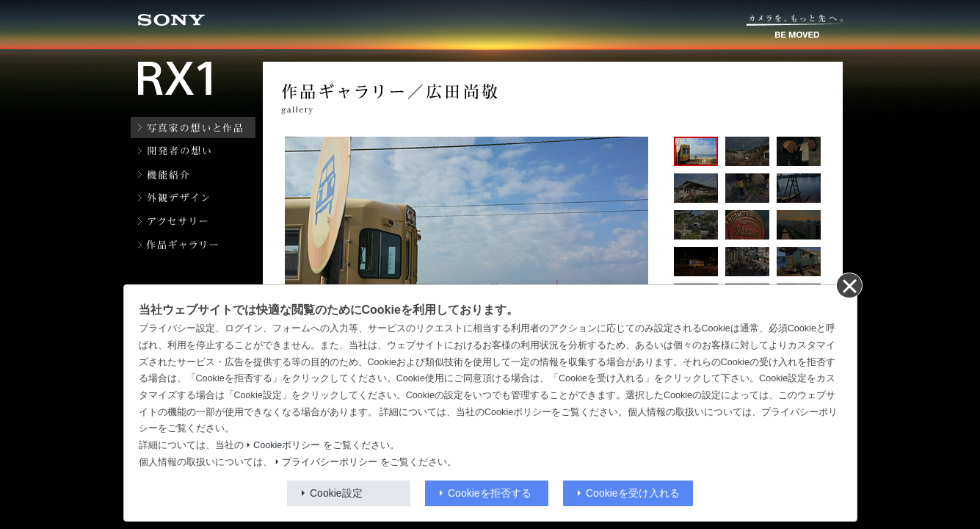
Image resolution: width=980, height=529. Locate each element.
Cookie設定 (336, 493)
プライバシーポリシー (330, 462)
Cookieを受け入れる (633, 493)
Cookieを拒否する (490, 493)
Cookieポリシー (287, 445)
